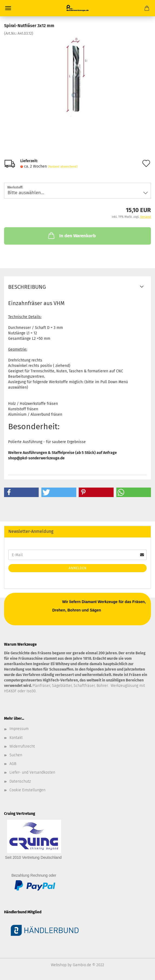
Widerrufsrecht (22, 746)
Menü (8, 8)
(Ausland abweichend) (63, 167)
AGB (13, 764)
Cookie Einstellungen (27, 790)
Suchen (16, 755)
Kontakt (16, 738)
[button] (21, 492)
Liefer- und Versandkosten (32, 772)
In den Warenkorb (71, 235)
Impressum (19, 729)
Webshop (59, 965)
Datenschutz (20, 781)
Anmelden (78, 568)
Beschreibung (27, 287)
